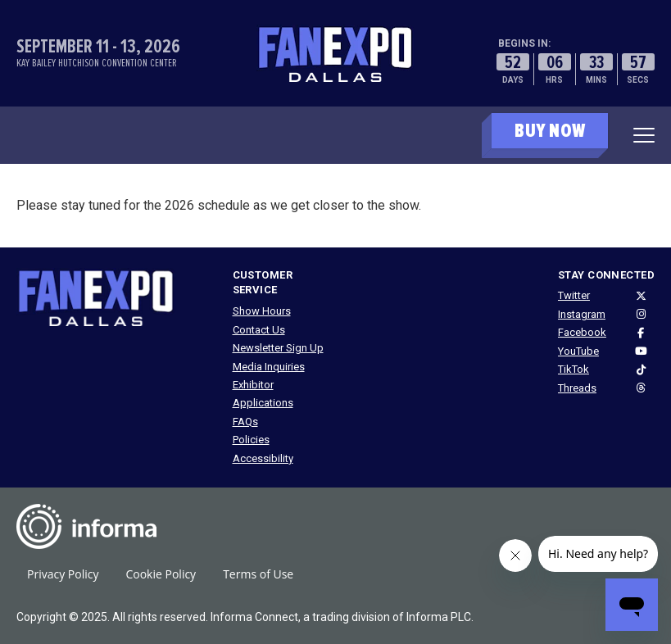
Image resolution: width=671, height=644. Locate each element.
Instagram (582, 314)
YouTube (578, 351)
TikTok (574, 369)
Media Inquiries (269, 367)
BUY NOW (550, 131)
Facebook (582, 332)
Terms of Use (258, 574)
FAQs (245, 422)
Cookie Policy (161, 574)
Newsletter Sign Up (278, 348)
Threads (577, 388)
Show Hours (262, 311)
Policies (251, 440)
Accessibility (263, 458)
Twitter (574, 295)
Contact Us (259, 330)
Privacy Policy (63, 574)
